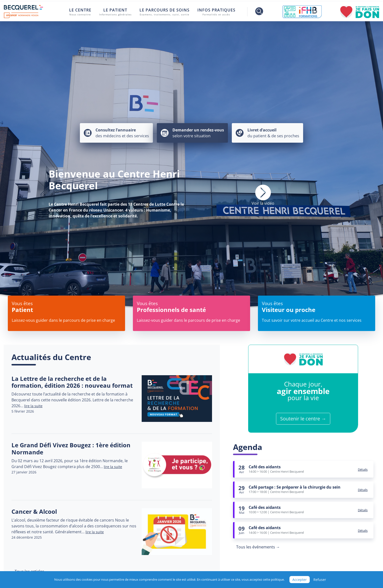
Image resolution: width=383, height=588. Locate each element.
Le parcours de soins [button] (165, 12)
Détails (363, 470)
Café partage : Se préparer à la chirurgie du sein (295, 487)
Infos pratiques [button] (216, 12)
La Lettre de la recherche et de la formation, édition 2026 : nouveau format (72, 382)
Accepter (300, 580)
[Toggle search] (256, 12)
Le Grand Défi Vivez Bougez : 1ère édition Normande (71, 449)
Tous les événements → (258, 547)
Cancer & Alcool (34, 511)
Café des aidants (265, 467)
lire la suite (33, 406)
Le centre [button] (80, 12)
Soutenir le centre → (303, 419)
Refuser (320, 580)
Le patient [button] (115, 12)
